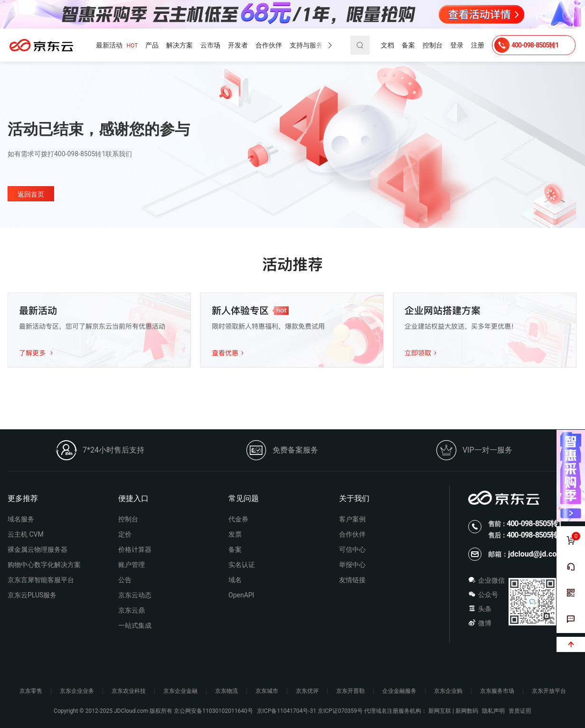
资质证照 (520, 711)
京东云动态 (135, 595)
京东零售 (31, 691)
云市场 (210, 45)
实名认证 (242, 565)
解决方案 (179, 45)
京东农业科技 (129, 691)
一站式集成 (135, 625)
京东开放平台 (549, 691)
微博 (480, 623)
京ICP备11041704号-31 (287, 711)
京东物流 (226, 691)
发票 (235, 534)
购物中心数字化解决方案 (44, 565)
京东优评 (307, 691)
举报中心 (352, 565)
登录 (457, 45)
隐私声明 (493, 711)
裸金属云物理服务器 (38, 549)
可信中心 (352, 549)
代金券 (238, 519)
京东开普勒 (350, 691)
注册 (478, 45)
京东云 (41, 45)
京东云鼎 (132, 610)
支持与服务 (306, 45)
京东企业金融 (180, 691)
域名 (235, 580)
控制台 (433, 45)
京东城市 (267, 691)
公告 (125, 580)
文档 (387, 45)
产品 (152, 45)
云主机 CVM (26, 534)
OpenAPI (241, 595)
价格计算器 (135, 549)
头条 (480, 609)
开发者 (238, 45)
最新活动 (117, 45)
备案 (408, 45)
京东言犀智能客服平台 (41, 580)
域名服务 (21, 519)
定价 (125, 534)
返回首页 (31, 194)
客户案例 (352, 519)
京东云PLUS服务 (32, 595)
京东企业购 (448, 691)
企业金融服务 (399, 691)
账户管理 (132, 565)
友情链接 (352, 580)
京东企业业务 (77, 691)
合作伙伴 (269, 45)
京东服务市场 (497, 691)
